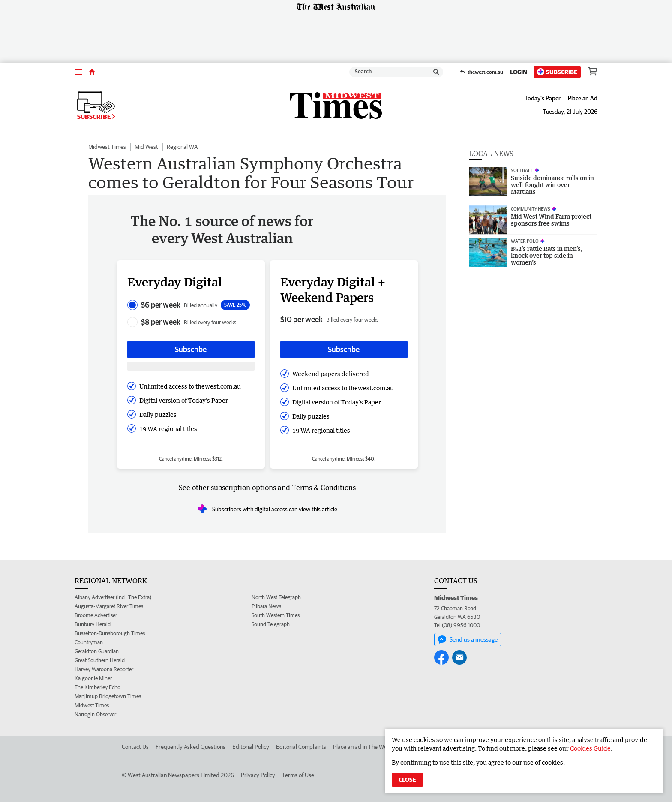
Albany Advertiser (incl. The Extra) (113, 597)
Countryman (89, 642)
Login (519, 72)
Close (407, 780)
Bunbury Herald (93, 624)
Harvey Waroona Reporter (104, 669)
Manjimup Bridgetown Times (108, 696)
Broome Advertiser (96, 615)
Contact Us (135, 747)
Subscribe (557, 72)
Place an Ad (583, 98)
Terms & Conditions (324, 488)
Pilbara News (266, 606)
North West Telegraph (276, 597)
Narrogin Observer (95, 714)
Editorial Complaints (301, 747)
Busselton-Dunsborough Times (110, 633)
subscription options (243, 488)
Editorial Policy (251, 747)
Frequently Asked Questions (190, 747)
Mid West (146, 147)
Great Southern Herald (100, 660)
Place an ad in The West (362, 747)
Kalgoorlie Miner (93, 678)
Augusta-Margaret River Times (109, 606)
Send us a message (468, 639)
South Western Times (276, 615)
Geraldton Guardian (97, 651)
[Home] (92, 72)
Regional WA (182, 147)
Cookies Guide (590, 748)
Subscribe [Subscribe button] (191, 349)
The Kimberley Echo (97, 687)
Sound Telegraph (271, 624)
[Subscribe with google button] (191, 366)
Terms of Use (298, 775)
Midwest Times (107, 147)
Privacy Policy (258, 775)
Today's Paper (543, 98)
